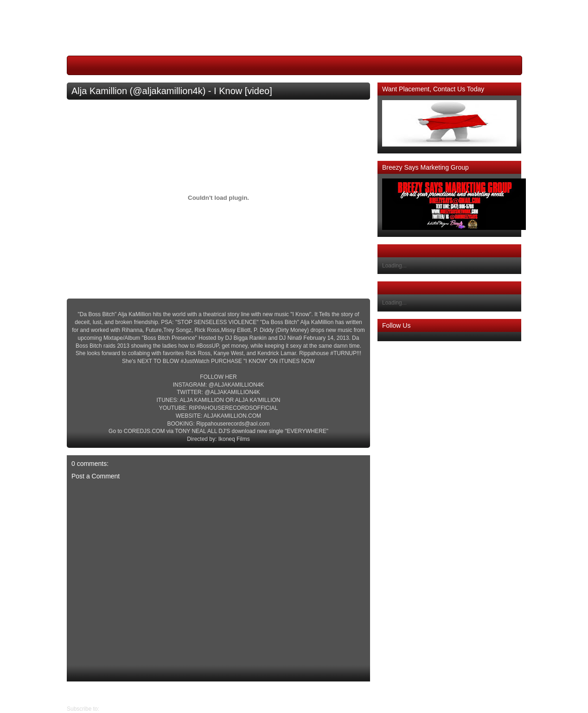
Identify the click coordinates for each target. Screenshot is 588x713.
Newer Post (363, 693)
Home (221, 693)
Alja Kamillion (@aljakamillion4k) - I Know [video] (172, 91)
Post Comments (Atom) (130, 709)
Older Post (80, 693)
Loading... (394, 266)
